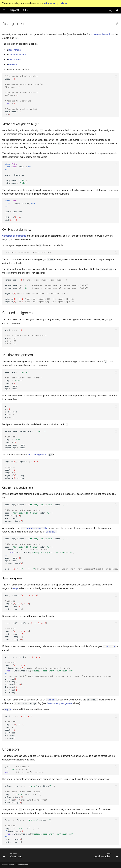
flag (34, 528)
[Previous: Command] (13, 855)
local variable (15, 50)
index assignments (38, 455)
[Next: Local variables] (105, 855)
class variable (15, 60)
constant (13, 64)
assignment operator (101, 34)
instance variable (18, 55)
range (15, 588)
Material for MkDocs (20, 865)
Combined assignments (14, 236)
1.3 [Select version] (24, 10)
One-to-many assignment (60, 703)
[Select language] (110, 10)
